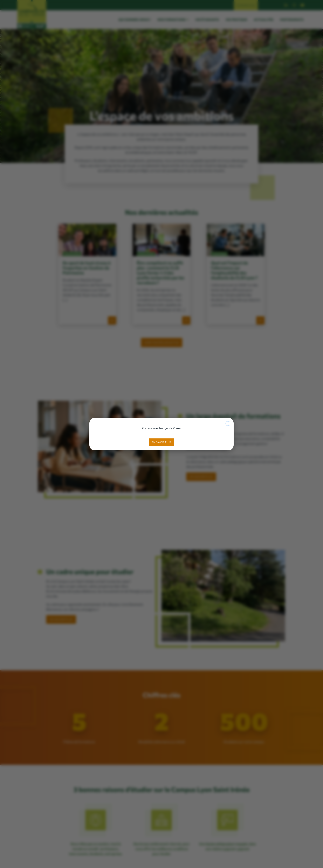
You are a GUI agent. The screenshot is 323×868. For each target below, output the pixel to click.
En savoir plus (162, 442)
